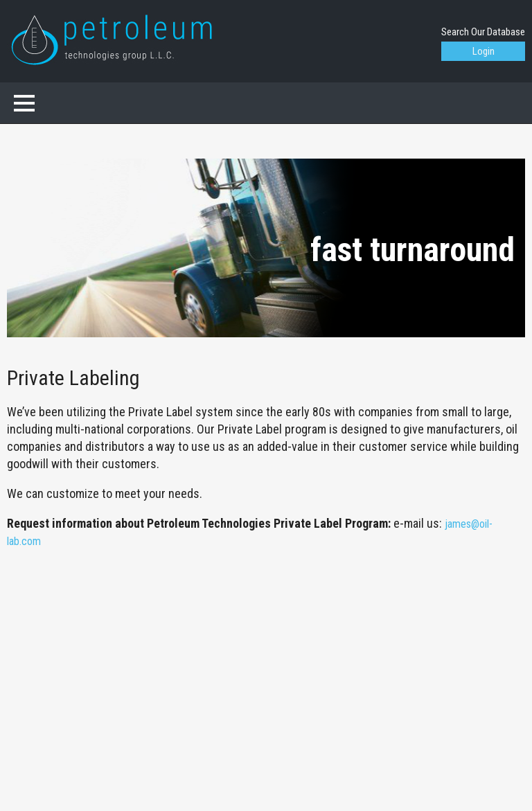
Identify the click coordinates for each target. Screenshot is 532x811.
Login (484, 51)
